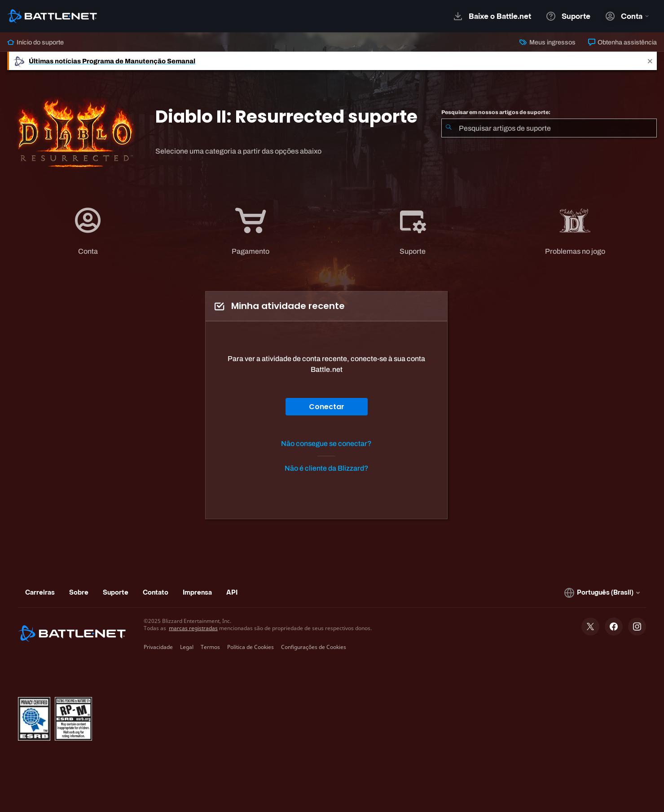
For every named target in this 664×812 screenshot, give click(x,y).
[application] (88, 231)
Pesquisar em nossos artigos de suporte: (496, 112)
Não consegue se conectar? (326, 444)
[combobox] (549, 128)
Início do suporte (35, 42)
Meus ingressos (547, 42)
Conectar (327, 407)
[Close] (650, 61)
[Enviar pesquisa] (449, 128)
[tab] (88, 231)
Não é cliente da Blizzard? (327, 468)
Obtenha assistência (622, 42)
